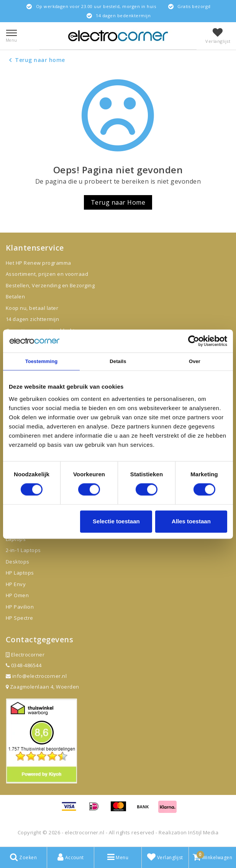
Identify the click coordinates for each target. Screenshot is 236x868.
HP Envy (16, 584)
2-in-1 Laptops (23, 550)
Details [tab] (118, 361)
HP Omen (17, 595)
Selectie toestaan (116, 521)
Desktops (18, 562)
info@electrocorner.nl (36, 676)
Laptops (16, 539)
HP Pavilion (20, 607)
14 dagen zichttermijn (32, 319)
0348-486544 (24, 665)
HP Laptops (20, 573)
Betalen (15, 296)
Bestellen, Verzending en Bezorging (50, 285)
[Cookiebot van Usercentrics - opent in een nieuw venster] (194, 341)
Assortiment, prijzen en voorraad (47, 274)
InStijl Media (203, 832)
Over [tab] (195, 361)
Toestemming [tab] (42, 361)
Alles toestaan (191, 521)
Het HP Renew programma (39, 263)
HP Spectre (20, 618)
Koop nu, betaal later (32, 308)
